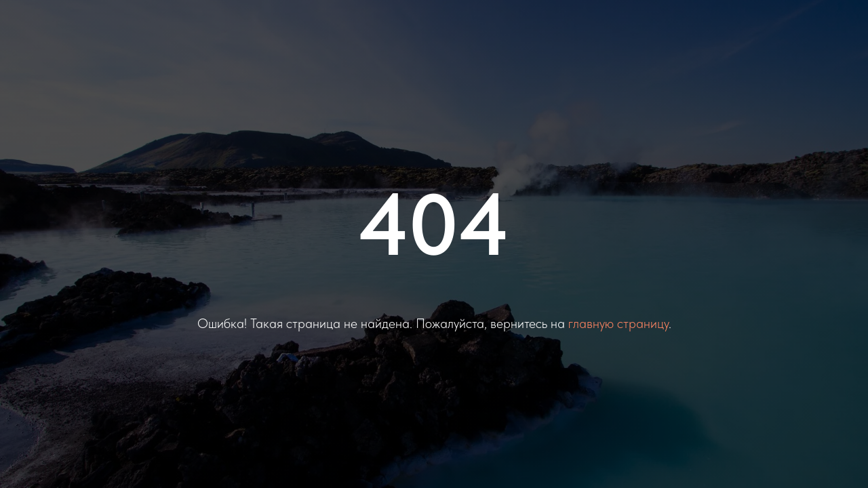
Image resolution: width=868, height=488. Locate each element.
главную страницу (618, 323)
